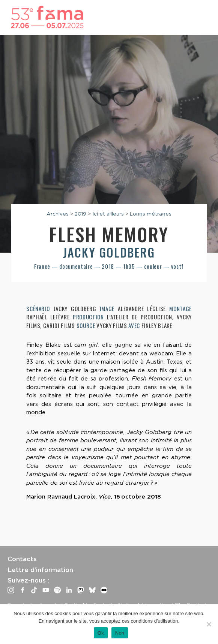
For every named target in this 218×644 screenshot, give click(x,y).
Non (120, 633)
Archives (58, 214)
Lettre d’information (40, 570)
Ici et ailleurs (108, 214)
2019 (80, 214)
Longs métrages (151, 214)
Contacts (22, 559)
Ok (101, 633)
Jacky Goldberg (109, 252)
